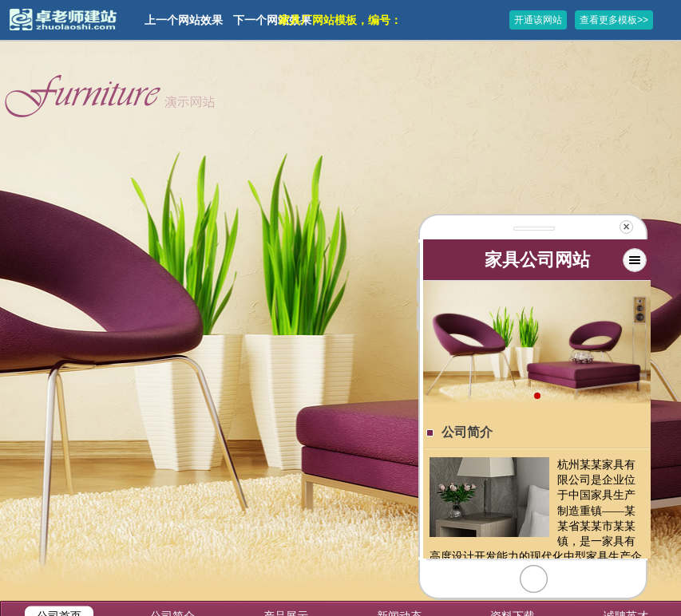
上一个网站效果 (184, 20)
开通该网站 (538, 20)
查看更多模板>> (614, 20)
